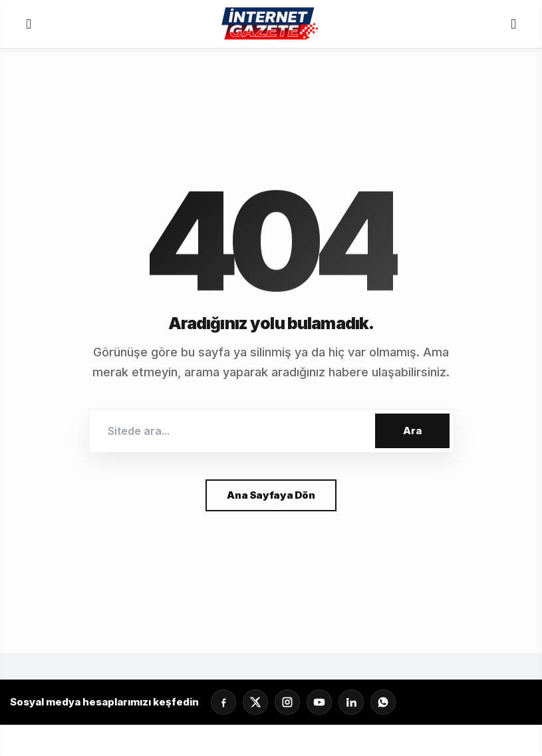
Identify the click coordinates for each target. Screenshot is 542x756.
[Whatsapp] (383, 702)
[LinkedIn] (351, 702)
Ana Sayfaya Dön (271, 495)
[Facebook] (223, 702)
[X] (255, 702)
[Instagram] (287, 702)
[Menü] (29, 24)
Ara (412, 431)
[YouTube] (319, 702)
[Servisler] (513, 24)
